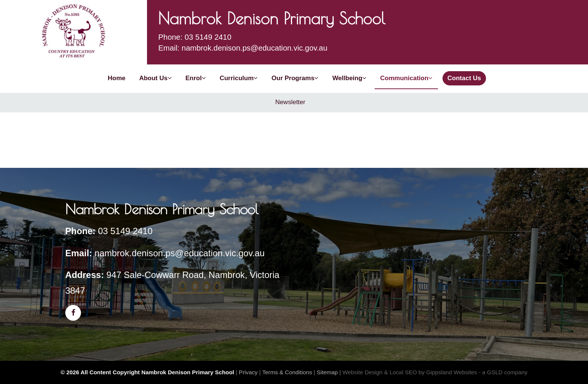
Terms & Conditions (287, 372)
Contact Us (464, 78)
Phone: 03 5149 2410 (195, 37)
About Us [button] (155, 78)
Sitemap (327, 372)
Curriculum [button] (239, 78)
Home (116, 78)
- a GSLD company (503, 372)
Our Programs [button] (295, 78)
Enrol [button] (195, 78)
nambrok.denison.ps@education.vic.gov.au (180, 253)
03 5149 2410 (125, 231)
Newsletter (290, 102)
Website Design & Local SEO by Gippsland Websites (410, 372)
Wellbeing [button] (349, 78)
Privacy (248, 372)
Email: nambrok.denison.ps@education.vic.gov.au (243, 48)
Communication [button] (406, 78)
